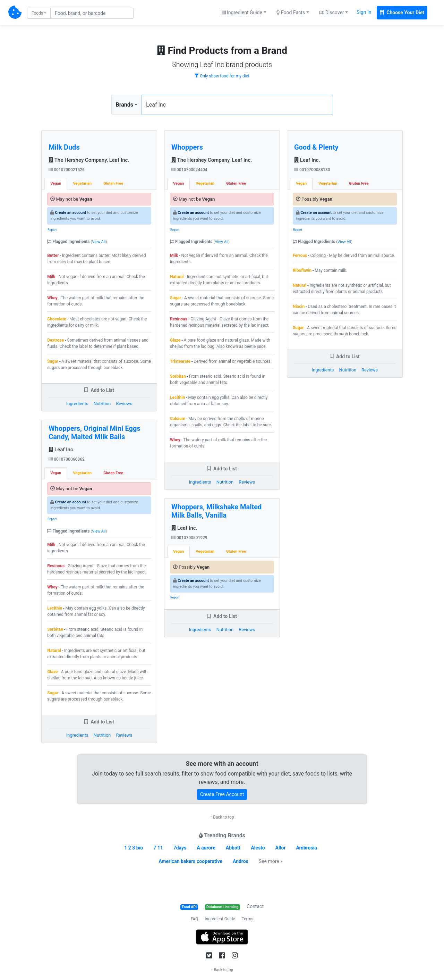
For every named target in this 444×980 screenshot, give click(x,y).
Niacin (299, 307)
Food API (189, 907)
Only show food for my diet (222, 76)
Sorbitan (55, 629)
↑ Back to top (222, 817)
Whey (52, 298)
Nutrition (102, 404)
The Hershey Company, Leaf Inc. (89, 160)
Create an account (70, 213)
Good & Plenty (316, 147)
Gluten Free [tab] (113, 183)
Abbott (233, 848)
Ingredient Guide (220, 919)
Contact (255, 906)
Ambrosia (306, 848)
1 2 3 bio (134, 848)
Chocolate (57, 319)
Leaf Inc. (62, 450)
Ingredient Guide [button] (242, 12)
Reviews (124, 404)
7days (180, 848)
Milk (51, 277)
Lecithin (55, 608)
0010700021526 (67, 170)
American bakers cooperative (190, 861)
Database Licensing (222, 907)
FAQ (195, 919)
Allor (281, 848)
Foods (37, 13)
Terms (248, 919)
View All (99, 242)
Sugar (53, 361)
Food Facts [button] (291, 12)
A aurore (206, 848)
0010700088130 (312, 170)
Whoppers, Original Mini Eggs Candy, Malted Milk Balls (95, 433)
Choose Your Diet (402, 12)
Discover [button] (332, 12)
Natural (54, 651)
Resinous (56, 566)
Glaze (52, 672)
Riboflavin (302, 270)
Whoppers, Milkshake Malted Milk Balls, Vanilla (216, 511)
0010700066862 (67, 459)
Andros (241, 861)
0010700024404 (189, 170)
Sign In (364, 12)
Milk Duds (64, 147)
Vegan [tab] (56, 183)
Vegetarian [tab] (82, 183)
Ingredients (77, 404)
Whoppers (187, 147)
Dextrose (55, 340)
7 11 (158, 848)
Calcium (178, 419)
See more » (271, 861)
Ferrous (300, 256)
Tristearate (180, 361)
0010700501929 (189, 538)
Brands (125, 105)
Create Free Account (222, 794)
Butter (53, 256)
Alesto (258, 848)
